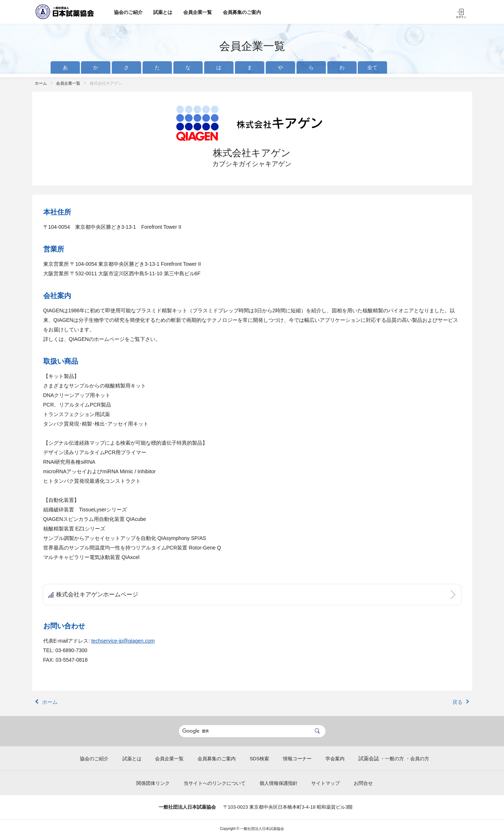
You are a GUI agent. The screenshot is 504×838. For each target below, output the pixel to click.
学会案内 (335, 759)
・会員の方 (417, 759)
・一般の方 (392, 759)
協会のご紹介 (128, 12)
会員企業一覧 (198, 12)
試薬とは (163, 12)
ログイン (461, 17)
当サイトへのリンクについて (215, 783)
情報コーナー (297, 759)
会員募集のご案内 (242, 12)
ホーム (41, 83)
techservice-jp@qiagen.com (123, 641)
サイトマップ (325, 783)
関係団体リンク (153, 783)
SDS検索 (259, 759)
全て (372, 67)
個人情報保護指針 (279, 783)
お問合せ (363, 783)
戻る (457, 702)
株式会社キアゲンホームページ (97, 594)
